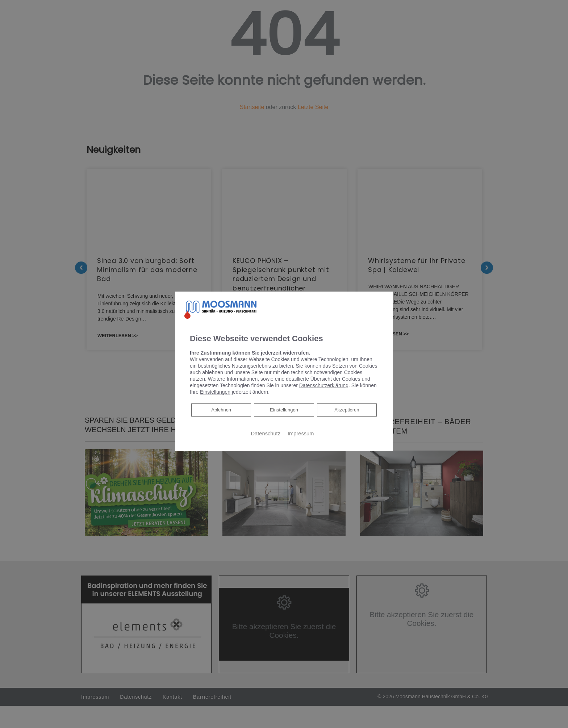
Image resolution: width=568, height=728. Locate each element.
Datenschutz (266, 434)
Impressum (301, 434)
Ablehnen (221, 409)
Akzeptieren (347, 410)
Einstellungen (284, 410)
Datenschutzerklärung (324, 385)
